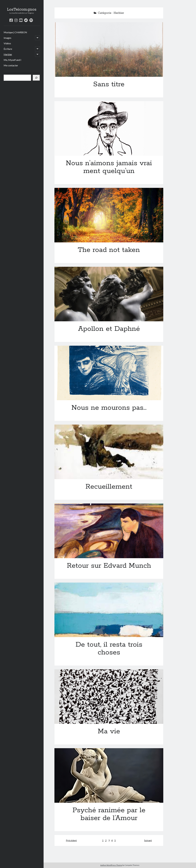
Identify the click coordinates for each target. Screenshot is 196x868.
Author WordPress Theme (111, 865)
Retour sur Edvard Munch (109, 531)
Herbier (8, 54)
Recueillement (109, 452)
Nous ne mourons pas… (109, 373)
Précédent (71, 840)
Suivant (148, 840)
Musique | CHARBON (15, 32)
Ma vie (109, 697)
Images (7, 38)
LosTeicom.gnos (22, 9)
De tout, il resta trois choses (109, 610)
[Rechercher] (36, 78)
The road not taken (109, 215)
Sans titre (109, 49)
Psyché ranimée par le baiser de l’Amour (109, 775)
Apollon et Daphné (109, 294)
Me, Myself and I (12, 60)
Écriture (8, 49)
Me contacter (11, 65)
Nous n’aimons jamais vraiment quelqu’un (109, 128)
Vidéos (7, 43)
